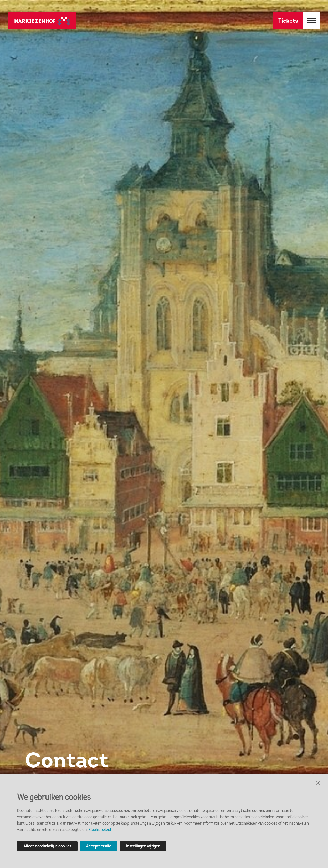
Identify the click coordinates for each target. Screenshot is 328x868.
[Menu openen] (311, 21)
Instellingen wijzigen (143, 846)
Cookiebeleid (100, 829)
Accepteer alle (99, 846)
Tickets (288, 21)
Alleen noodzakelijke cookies (47, 846)
